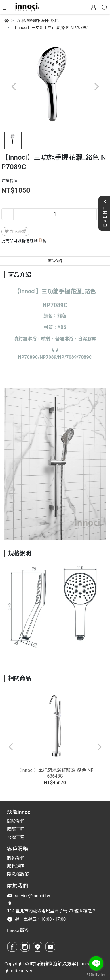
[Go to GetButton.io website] (96, 974)
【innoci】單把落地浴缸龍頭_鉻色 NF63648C (55, 773)
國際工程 (16, 829)
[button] (96, 87)
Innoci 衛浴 (18, 930)
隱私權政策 (18, 874)
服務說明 (16, 866)
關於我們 (16, 821)
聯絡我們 (16, 858)
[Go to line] (96, 963)
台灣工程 (16, 838)
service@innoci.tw (33, 896)
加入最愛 (15, 231)
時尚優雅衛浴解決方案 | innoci (61, 964)
